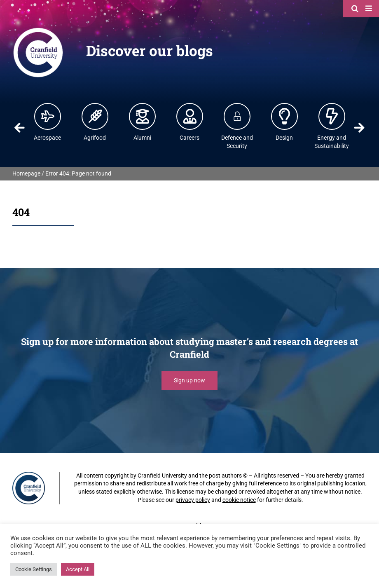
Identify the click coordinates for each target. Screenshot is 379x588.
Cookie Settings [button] (34, 569)
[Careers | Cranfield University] (190, 116)
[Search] (356, 8)
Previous (20, 128)
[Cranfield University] (38, 30)
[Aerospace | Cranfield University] (48, 116)
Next (359, 128)
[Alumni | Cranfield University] (143, 116)
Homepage (26, 173)
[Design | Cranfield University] (285, 116)
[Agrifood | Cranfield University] (95, 116)
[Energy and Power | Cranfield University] (332, 116)
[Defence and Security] (237, 116)
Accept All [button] (78, 569)
